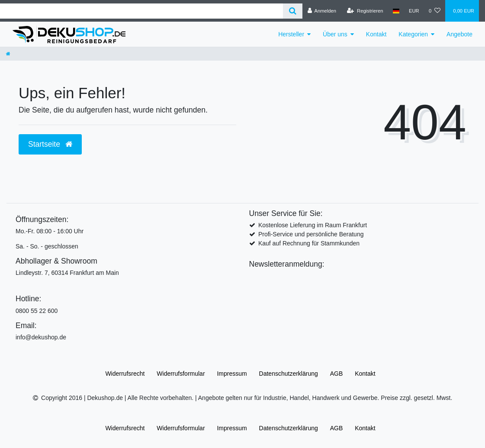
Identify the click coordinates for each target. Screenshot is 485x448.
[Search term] (141, 11)
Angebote (459, 34)
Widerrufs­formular (181, 374)
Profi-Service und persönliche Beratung (311, 234)
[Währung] (414, 11)
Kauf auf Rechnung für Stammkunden (309, 243)
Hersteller (291, 34)
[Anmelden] (322, 11)
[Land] (396, 11)
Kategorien (413, 34)
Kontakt (376, 34)
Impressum (232, 374)
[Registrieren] (365, 11)
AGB (337, 374)
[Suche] (293, 11)
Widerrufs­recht (125, 374)
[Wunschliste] (435, 11)
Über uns (335, 34)
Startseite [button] (50, 144)
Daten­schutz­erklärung (289, 374)
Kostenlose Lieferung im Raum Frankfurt (313, 225)
